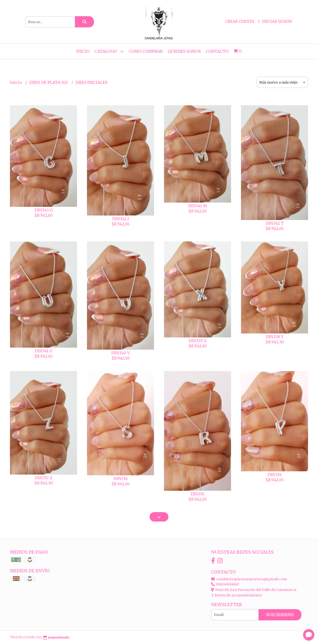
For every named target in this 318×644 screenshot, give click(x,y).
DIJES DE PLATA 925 (49, 82)
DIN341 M (198, 206)
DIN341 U (44, 351)
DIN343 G (44, 210)
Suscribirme (280, 615)
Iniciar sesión (277, 22)
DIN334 (275, 475)
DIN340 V (121, 353)
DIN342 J (121, 219)
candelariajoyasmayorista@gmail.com (249, 579)
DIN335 (198, 494)
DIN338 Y (275, 337)
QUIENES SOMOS (184, 51)
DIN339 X (198, 341)
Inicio (83, 51)
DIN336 (121, 479)
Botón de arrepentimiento (237, 595)
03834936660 (225, 584)
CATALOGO (109, 51)
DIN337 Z (44, 478)
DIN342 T (275, 223)
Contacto (217, 51)
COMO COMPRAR (146, 51)
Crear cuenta (240, 22)
